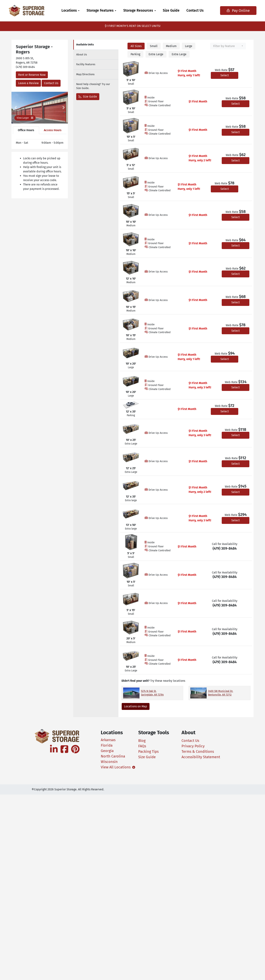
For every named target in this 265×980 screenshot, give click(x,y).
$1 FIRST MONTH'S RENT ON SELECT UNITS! (133, 26)
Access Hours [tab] (53, 130)
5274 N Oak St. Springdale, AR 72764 (152, 693)
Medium (171, 46)
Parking (135, 54)
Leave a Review (28, 83)
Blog (142, 741)
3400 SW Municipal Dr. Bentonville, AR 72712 (221, 693)
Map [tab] (85, 74)
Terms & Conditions (198, 751)
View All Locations (115, 767)
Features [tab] (86, 64)
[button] (16, 108)
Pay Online (235, 11)
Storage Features (100, 10)
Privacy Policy (193, 746)
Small (154, 46)
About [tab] (82, 55)
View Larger (25, 118)
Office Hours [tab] (26, 130)
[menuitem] (71, 11)
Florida (107, 745)
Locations (69, 10)
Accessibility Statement (201, 757)
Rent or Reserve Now (32, 75)
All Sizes (136, 46)
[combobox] (228, 46)
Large (189, 46)
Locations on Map (136, 706)
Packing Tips (148, 751)
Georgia (107, 751)
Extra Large (156, 54)
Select (225, 75)
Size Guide (171, 10)
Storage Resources (138, 10)
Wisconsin (109, 762)
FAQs (142, 746)
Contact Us (195, 10)
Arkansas (108, 740)
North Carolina (113, 756)
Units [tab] (85, 45)
